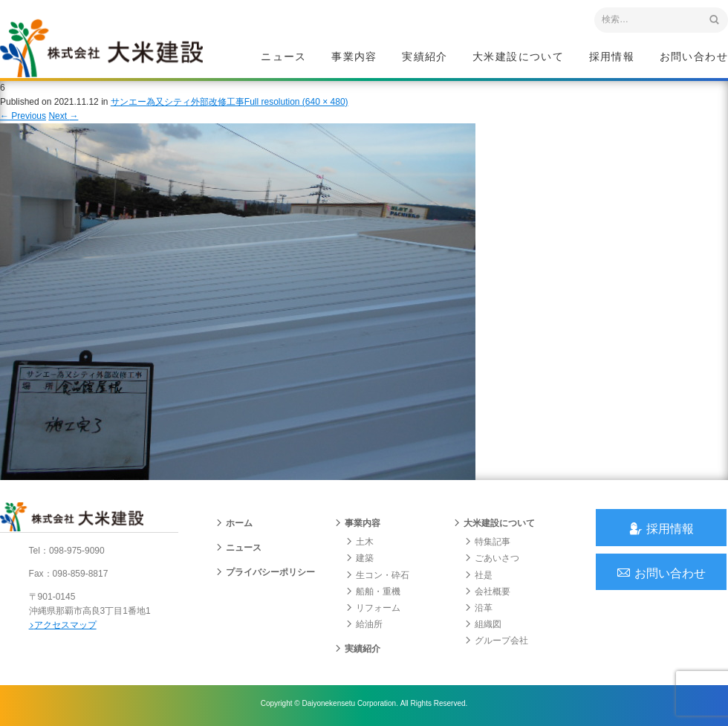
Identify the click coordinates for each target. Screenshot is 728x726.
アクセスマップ (64, 627)
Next (63, 117)
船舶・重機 (373, 594)
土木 (360, 545)
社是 (478, 577)
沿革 (478, 611)
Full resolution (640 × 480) (296, 103)
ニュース (284, 56)
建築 (360, 561)
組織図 (483, 627)
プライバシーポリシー (265, 575)
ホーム (234, 526)
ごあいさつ (492, 561)
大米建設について (518, 56)
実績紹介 (425, 56)
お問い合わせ (694, 56)
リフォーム (373, 611)
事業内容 (354, 56)
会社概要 (487, 594)
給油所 (364, 627)
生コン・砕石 (377, 577)
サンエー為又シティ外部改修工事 (178, 103)
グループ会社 (496, 644)
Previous (23, 117)
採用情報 (612, 56)
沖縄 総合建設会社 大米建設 (103, 49)
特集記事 (487, 545)
